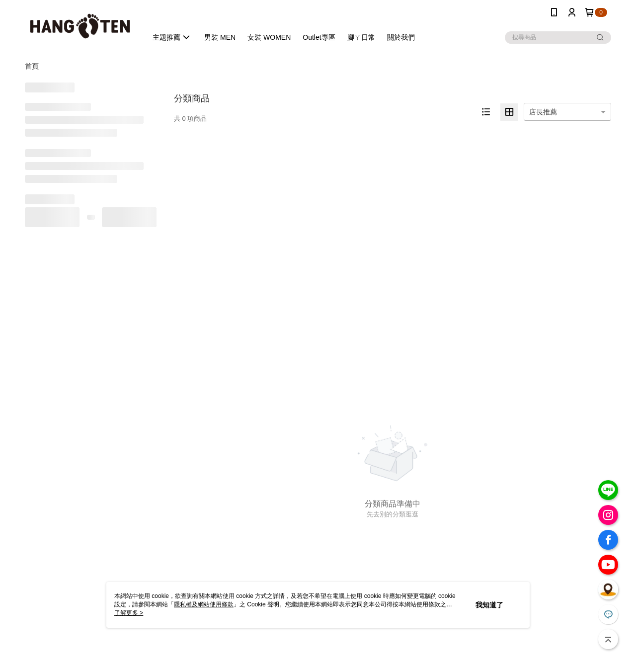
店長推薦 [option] (543, 112)
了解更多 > (129, 613)
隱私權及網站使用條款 (204, 604)
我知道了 (489, 605)
